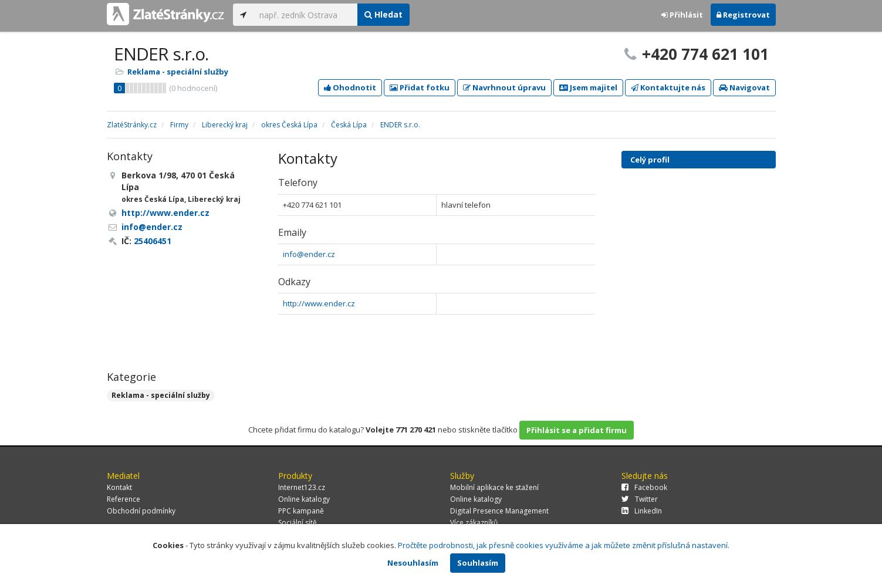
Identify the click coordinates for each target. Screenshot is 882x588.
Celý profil (650, 160)
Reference (124, 499)
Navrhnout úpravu (504, 87)
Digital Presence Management (499, 511)
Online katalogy (304, 499)
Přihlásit (682, 15)
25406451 (153, 241)
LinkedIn (642, 511)
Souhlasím (478, 563)
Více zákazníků (474, 523)
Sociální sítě (298, 523)
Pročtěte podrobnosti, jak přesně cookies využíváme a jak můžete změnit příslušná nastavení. (564, 545)
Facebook (644, 487)
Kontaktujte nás (668, 87)
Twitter (640, 499)
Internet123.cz (302, 487)
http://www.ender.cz (319, 303)
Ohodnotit (350, 87)
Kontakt (119, 487)
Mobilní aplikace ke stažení (494, 487)
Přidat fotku (420, 87)
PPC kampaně (301, 511)
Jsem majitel (588, 87)
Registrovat (743, 15)
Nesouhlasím (413, 563)
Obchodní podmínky (141, 511)
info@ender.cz (309, 254)
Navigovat (744, 87)
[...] (305, 15)
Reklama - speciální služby (178, 72)
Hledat (383, 14)
